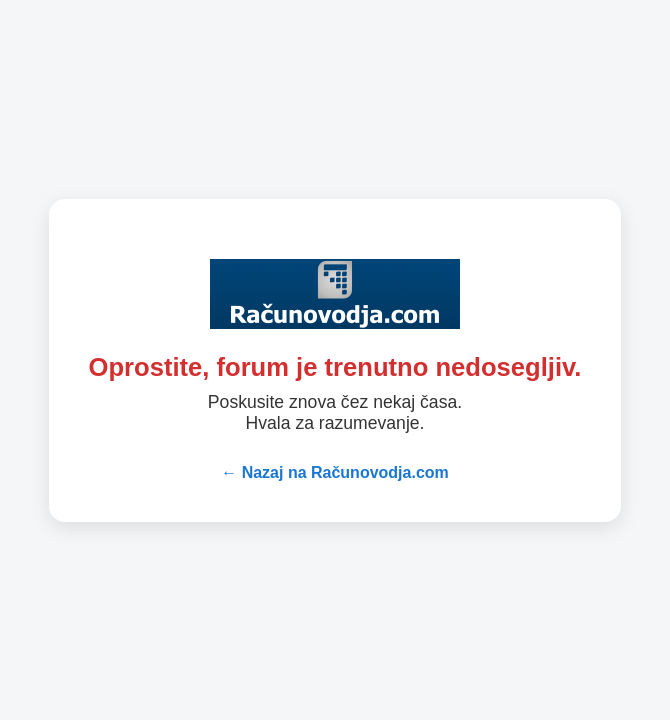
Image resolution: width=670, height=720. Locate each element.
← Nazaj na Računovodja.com (335, 472)
